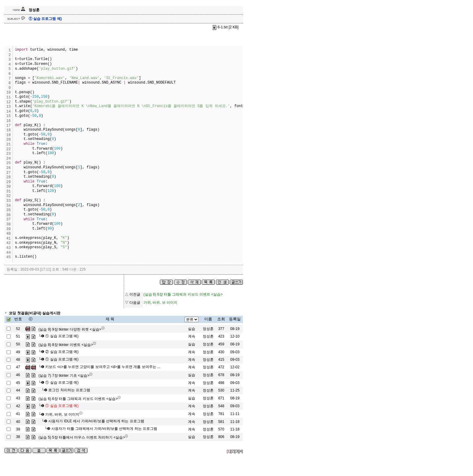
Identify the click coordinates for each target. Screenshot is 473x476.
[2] (233, 451)
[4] (241, 451)
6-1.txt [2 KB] (225, 27)
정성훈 (208, 329)
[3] (237, 451)
